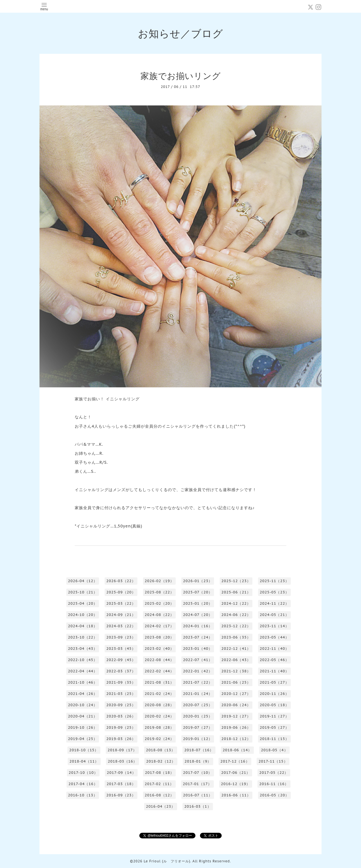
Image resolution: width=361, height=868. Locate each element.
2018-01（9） (198, 761)
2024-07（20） (198, 615)
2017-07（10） (198, 773)
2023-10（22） (83, 637)
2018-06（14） (237, 750)
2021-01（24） (198, 694)
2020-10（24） (83, 705)
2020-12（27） (236, 694)
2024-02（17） (159, 626)
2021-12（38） (236, 671)
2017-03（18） (121, 784)
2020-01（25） (198, 716)
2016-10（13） (83, 795)
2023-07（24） (198, 637)
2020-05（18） (274, 705)
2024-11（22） (274, 603)
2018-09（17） (122, 750)
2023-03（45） (121, 649)
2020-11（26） (274, 694)
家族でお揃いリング (181, 76)
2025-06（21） (236, 592)
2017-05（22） (274, 773)
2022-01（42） (198, 671)
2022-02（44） (159, 671)
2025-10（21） (83, 592)
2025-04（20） (83, 603)
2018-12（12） (236, 739)
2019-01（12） (198, 739)
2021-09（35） (121, 682)
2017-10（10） (83, 773)
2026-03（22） (121, 581)
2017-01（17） (197, 784)
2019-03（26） (121, 739)
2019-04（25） (83, 739)
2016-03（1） (198, 806)
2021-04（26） (83, 694)
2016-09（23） (121, 795)
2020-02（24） (159, 716)
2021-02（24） (159, 694)
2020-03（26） (121, 716)
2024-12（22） (236, 603)
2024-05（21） (274, 615)
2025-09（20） (121, 592)
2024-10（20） (83, 615)
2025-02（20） (159, 603)
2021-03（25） (121, 694)
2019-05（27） (274, 727)
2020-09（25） (121, 705)
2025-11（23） (274, 581)
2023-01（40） (198, 649)
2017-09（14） (121, 773)
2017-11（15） (273, 761)
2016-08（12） (159, 795)
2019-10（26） (83, 727)
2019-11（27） (274, 716)
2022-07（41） (198, 660)
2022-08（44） (159, 660)
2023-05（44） (274, 637)
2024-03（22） (121, 626)
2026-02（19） (159, 581)
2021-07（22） (198, 682)
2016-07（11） (198, 795)
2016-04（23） (160, 806)
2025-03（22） (121, 603)
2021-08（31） (159, 682)
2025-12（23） (236, 581)
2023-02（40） (159, 649)
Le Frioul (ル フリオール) (167, 861)
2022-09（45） (121, 660)
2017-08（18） (159, 773)
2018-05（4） (274, 750)
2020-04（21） (83, 716)
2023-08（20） (159, 637)
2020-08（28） (159, 705)
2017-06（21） (236, 773)
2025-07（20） (198, 592)
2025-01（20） (198, 603)
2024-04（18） (83, 626)
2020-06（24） (236, 705)
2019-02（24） (159, 739)
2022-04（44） (83, 671)
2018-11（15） (274, 739)
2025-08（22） (159, 592)
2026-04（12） (83, 581)
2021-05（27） (274, 682)
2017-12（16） (235, 761)
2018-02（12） (161, 761)
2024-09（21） (121, 615)
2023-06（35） (236, 637)
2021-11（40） (274, 671)
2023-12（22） (236, 626)
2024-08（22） (159, 615)
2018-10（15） (84, 750)
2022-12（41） (236, 649)
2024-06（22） (236, 615)
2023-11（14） (274, 626)
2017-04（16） (83, 784)
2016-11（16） (274, 784)
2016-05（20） (274, 795)
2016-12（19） (235, 784)
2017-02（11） (159, 784)
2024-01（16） (198, 626)
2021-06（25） (236, 682)
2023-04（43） (83, 649)
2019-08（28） (159, 727)
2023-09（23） (121, 637)
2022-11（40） (274, 649)
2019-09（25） (121, 727)
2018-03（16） (122, 761)
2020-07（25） (198, 705)
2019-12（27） (236, 716)
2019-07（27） (198, 727)
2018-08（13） (160, 750)
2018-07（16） (199, 750)
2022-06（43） (236, 660)
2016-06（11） (236, 795)
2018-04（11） (84, 761)
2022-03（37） (121, 671)
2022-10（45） (83, 660)
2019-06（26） (236, 727)
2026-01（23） (198, 581)
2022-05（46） (274, 660)
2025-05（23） (274, 592)
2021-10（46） (83, 682)
